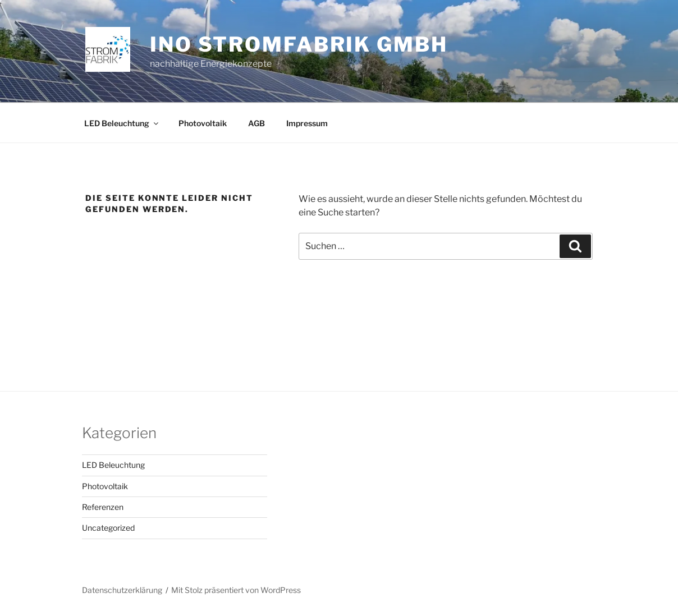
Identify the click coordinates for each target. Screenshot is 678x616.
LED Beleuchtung (122, 123)
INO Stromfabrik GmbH (299, 44)
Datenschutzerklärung (122, 590)
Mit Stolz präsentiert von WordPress (236, 590)
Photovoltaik (203, 123)
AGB (256, 123)
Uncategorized (108, 528)
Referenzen (103, 507)
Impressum (307, 123)
